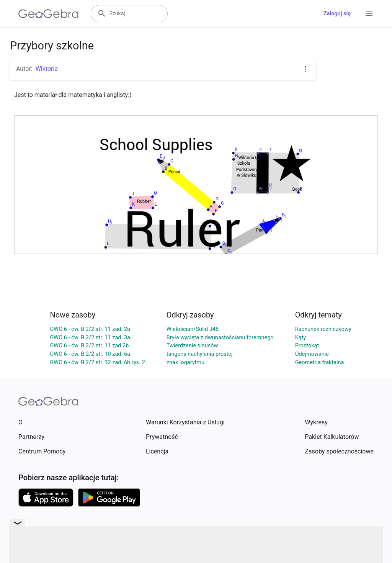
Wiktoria (47, 69)
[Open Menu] (369, 14)
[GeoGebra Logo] (48, 14)
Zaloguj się (337, 14)
